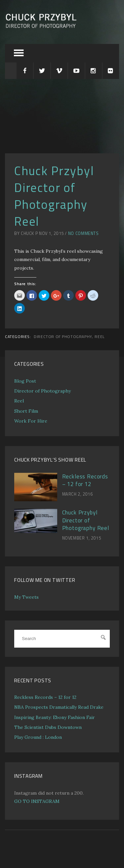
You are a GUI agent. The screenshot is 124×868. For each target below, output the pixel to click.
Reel (100, 337)
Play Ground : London (38, 737)
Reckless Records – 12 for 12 (85, 480)
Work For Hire (31, 421)
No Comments (83, 233)
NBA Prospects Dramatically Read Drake (59, 707)
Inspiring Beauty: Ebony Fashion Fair (55, 717)
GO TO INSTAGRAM (37, 801)
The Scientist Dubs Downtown (48, 727)
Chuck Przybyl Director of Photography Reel (86, 520)
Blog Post (25, 381)
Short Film (26, 411)
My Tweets (26, 597)
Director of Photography (63, 337)
